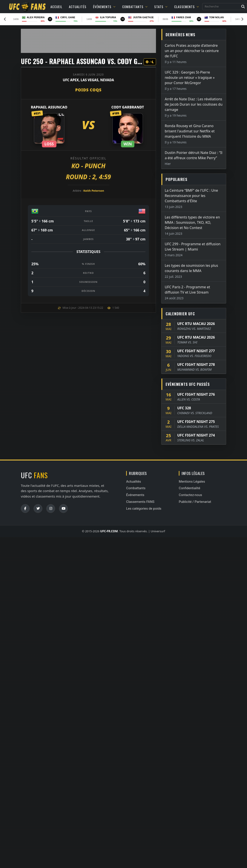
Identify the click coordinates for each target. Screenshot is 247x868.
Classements (187, 7)
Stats (161, 7)
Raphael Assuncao (49, 107)
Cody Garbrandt (128, 107)
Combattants (135, 7)
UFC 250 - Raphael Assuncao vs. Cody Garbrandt (95, 61)
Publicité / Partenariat (195, 502)
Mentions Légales (192, 482)
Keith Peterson (94, 191)
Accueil (56, 7)
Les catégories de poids (144, 509)
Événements (104, 7)
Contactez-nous (190, 495)
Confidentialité (190, 488)
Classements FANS (140, 502)
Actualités (78, 7)
